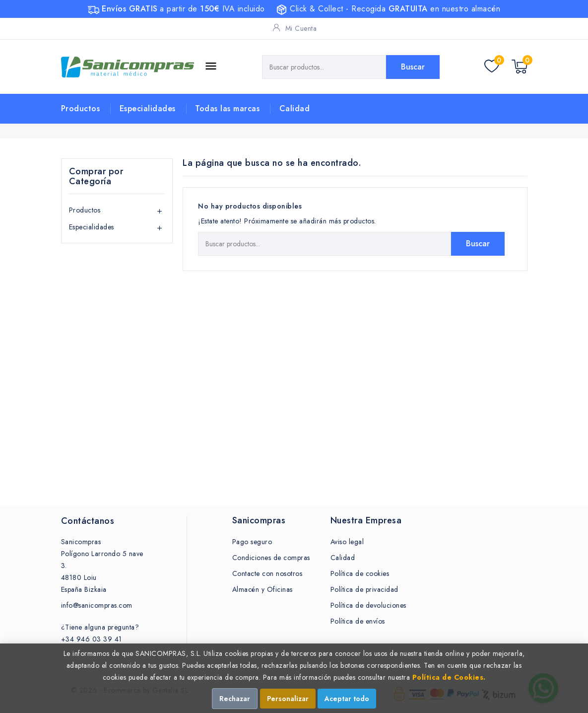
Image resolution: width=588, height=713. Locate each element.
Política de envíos (358, 621)
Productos (81, 108)
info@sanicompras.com (97, 605)
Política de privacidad (364, 589)
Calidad (295, 108)
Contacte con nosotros (267, 573)
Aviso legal (347, 542)
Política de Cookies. (449, 677)
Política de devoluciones (368, 605)
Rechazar (235, 699)
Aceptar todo (347, 699)
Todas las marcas (227, 108)
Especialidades (148, 108)
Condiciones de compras (271, 558)
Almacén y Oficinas (262, 589)
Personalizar (288, 699)
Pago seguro (252, 542)
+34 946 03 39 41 (92, 639)
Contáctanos (88, 521)
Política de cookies (360, 573)
